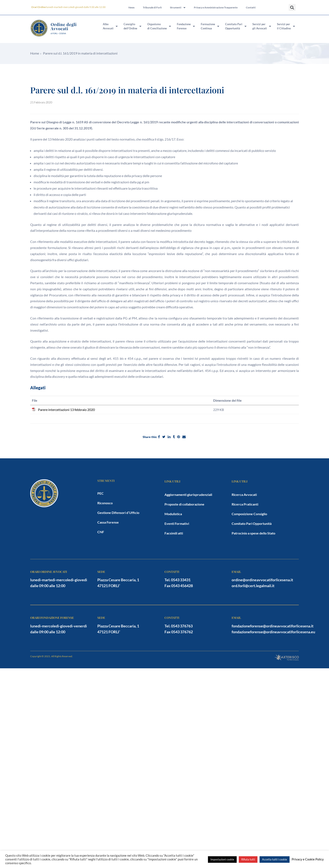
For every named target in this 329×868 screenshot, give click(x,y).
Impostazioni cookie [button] (222, 859)
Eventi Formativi (177, 523)
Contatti (251, 7)
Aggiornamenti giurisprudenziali (188, 495)
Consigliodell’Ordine (133, 26)
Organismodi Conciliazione (159, 26)
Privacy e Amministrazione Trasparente (216, 7)
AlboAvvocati (110, 26)
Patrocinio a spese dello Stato (253, 533)
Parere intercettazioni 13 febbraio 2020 (66, 410)
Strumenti (178, 8)
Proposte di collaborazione (184, 504)
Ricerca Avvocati (244, 495)
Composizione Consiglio (249, 514)
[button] (292, 7)
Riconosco (105, 503)
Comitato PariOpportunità (236, 26)
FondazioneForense (186, 26)
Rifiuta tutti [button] (248, 859)
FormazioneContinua (210, 26)
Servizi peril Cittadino (286, 26)
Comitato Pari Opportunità (252, 523)
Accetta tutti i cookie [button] (275, 859)
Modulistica (173, 514)
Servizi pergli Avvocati (262, 26)
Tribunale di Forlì (152, 7)
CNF (101, 532)
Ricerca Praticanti (245, 504)
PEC (101, 493)
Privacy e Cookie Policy (308, 859)
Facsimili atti (174, 533)
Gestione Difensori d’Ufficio (118, 513)
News (131, 7)
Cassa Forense (108, 522)
